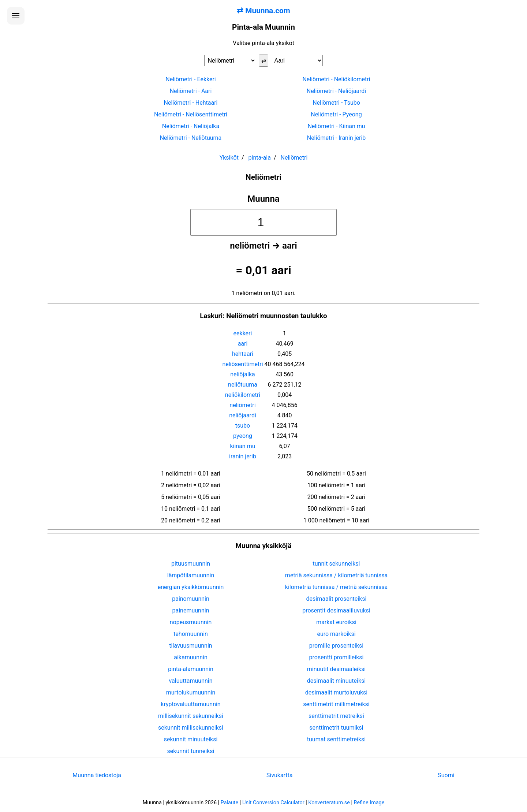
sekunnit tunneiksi (191, 751)
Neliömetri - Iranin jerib (337, 138)
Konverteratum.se (329, 803)
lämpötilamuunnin (191, 575)
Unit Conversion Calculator (273, 803)
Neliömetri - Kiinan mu (336, 126)
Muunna (263, 199)
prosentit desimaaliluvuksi (336, 610)
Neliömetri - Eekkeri (191, 79)
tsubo (243, 426)
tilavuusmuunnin (190, 646)
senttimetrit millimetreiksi (336, 704)
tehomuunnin (191, 634)
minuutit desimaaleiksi (336, 669)
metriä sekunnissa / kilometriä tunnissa (336, 575)
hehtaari (243, 354)
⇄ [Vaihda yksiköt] (264, 61)
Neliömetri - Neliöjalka (191, 126)
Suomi (446, 775)
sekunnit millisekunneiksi (191, 728)
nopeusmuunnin (191, 622)
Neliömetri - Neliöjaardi (336, 91)
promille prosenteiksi (336, 646)
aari (243, 344)
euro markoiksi (336, 634)
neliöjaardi (243, 415)
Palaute (229, 803)
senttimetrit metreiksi (336, 716)
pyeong (243, 436)
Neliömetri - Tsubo (336, 103)
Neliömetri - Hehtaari (191, 103)
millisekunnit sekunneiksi (191, 716)
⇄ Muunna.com (263, 11)
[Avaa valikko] (16, 16)
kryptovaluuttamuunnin (190, 704)
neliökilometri (243, 395)
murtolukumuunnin (191, 692)
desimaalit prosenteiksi (337, 599)
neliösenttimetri (242, 364)
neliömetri (242, 405)
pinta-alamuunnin (190, 669)
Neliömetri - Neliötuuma (191, 138)
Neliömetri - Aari (191, 91)
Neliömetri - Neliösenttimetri (191, 114)
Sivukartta (280, 775)
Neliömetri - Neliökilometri (336, 79)
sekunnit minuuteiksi (191, 739)
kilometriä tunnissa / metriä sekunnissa (336, 587)
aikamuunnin (190, 657)
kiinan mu (242, 446)
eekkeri (243, 333)
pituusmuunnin (191, 564)
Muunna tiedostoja (97, 775)
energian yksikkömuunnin (191, 587)
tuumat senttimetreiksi (336, 739)
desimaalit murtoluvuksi (336, 692)
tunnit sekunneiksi (337, 564)
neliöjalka (242, 374)
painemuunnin (191, 610)
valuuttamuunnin (190, 681)
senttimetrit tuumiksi (336, 728)
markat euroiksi (336, 622)
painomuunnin (191, 599)
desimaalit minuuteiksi (336, 681)
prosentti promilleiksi (337, 657)
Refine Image (369, 803)
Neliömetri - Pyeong (336, 114)
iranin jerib (243, 456)
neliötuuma (243, 385)
